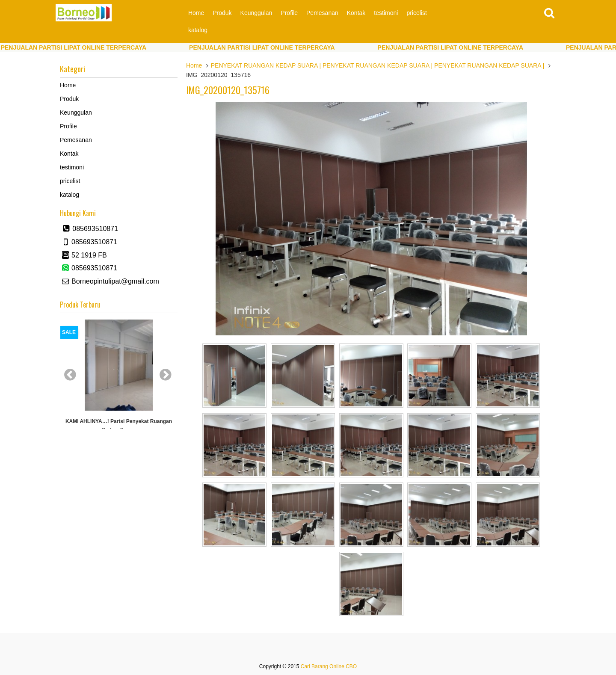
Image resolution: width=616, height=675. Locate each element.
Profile (289, 13)
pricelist (416, 13)
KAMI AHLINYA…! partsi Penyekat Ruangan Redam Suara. (119, 425)
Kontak (356, 13)
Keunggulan (256, 13)
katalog (198, 30)
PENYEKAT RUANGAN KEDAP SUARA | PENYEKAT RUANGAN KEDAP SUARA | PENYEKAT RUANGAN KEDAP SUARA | (378, 65)
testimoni (386, 13)
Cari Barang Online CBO (329, 666)
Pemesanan (322, 13)
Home (196, 13)
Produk (222, 13)
